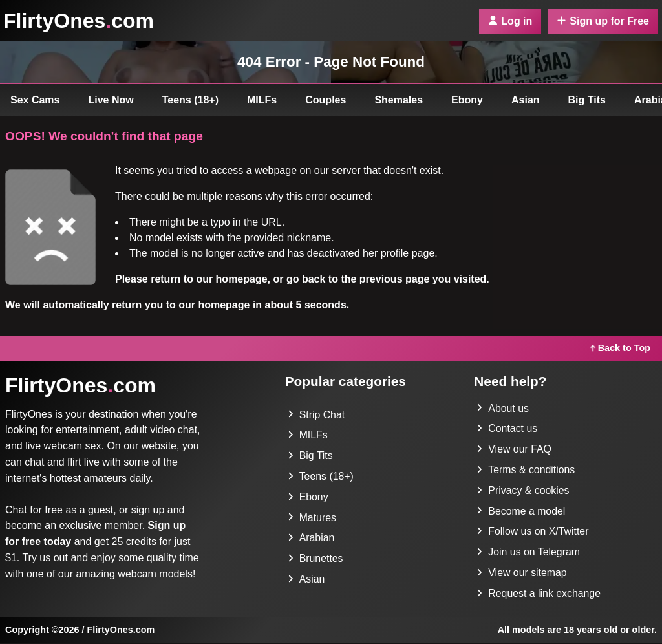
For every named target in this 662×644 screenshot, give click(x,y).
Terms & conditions (526, 470)
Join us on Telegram (529, 553)
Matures (312, 518)
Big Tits (587, 100)
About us (503, 408)
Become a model (521, 512)
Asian (526, 100)
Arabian (311, 539)
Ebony (467, 100)
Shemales (399, 100)
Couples (326, 100)
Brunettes (315, 560)
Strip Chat (316, 415)
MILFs (262, 100)
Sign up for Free (603, 21)
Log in (510, 21)
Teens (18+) (190, 100)
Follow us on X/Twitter (533, 532)
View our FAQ (514, 450)
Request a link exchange (539, 595)
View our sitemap (522, 574)
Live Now (111, 100)
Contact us (507, 429)
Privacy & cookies (523, 491)
